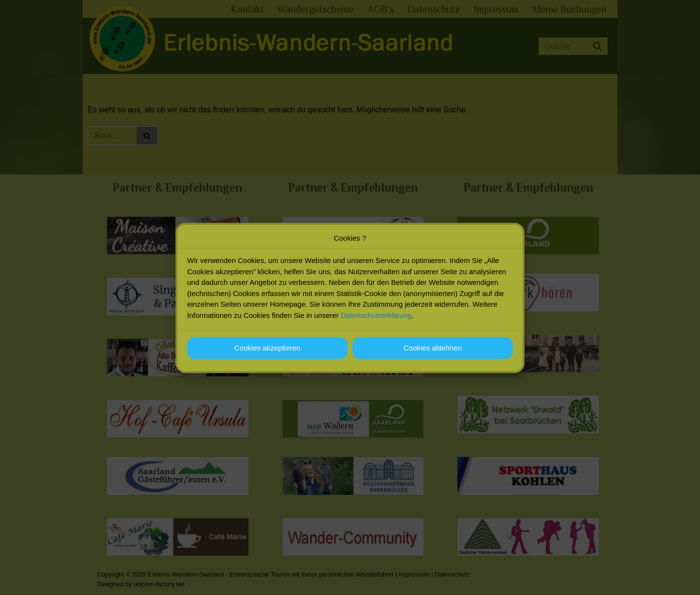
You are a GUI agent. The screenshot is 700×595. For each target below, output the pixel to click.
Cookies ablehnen (433, 355)
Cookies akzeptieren (267, 355)
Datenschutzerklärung (376, 323)
